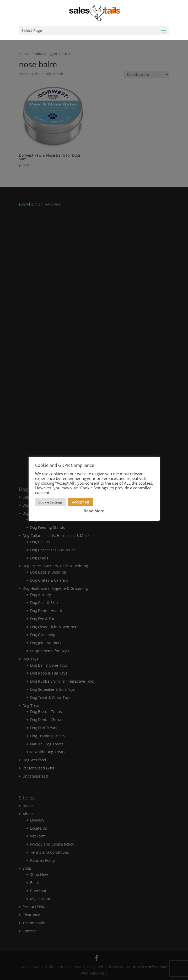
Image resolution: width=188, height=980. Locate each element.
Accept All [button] (80, 502)
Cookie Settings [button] (50, 502)
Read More (94, 511)
